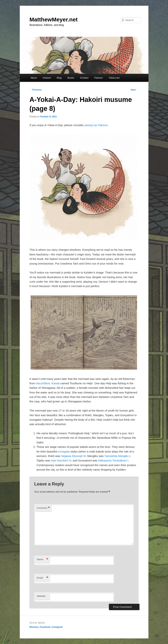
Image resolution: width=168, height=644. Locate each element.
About (34, 78)
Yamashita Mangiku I (117, 456)
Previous (36, 90)
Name (42, 560)
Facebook (45, 627)
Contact (84, 78)
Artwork (47, 78)
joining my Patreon (96, 125)
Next (135, 90)
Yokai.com (114, 78)
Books (71, 78)
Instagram (58, 627)
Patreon (99, 78)
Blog (59, 78)
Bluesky (34, 627)
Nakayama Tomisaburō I (113, 460)
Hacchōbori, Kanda (48, 383)
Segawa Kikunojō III (73, 456)
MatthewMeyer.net (54, 19)
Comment (43, 508)
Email (42, 578)
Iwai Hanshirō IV (61, 460)
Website (41, 596)
